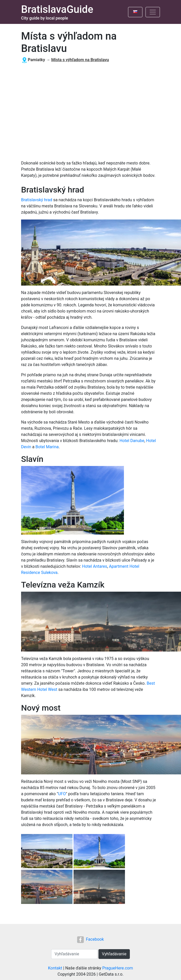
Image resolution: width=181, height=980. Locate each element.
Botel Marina (47, 447)
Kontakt (55, 968)
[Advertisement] (89, 112)
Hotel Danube (132, 441)
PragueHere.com (118, 968)
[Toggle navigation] (153, 12)
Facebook (90, 939)
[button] (47, 852)
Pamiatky (36, 60)
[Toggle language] (135, 12)
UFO (62, 794)
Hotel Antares (94, 566)
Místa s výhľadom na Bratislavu (80, 60)
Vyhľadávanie (114, 954)
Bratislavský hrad (37, 200)
